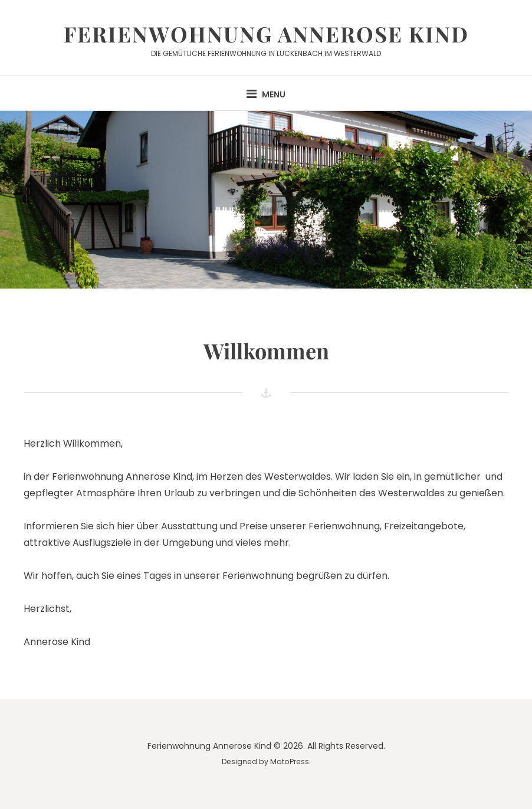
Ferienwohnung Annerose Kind (266, 34)
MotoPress (290, 761)
